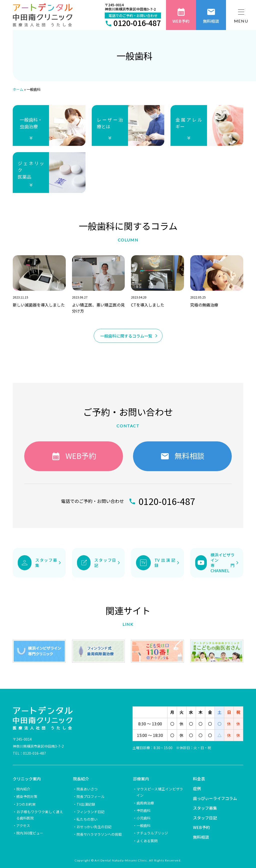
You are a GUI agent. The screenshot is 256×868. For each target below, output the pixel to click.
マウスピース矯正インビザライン (160, 792)
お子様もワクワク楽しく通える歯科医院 (39, 815)
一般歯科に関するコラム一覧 (126, 336)
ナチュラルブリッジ (152, 833)
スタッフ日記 (205, 818)
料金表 (199, 779)
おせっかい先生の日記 (94, 827)
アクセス (23, 825)
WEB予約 (201, 827)
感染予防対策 (27, 796)
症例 (197, 788)
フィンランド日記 (90, 812)
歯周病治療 (145, 803)
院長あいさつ (87, 789)
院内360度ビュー (30, 833)
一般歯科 (143, 825)
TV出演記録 (86, 804)
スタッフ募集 (205, 808)
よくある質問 (147, 841)
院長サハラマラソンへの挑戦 (99, 834)
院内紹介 (23, 789)
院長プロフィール (90, 796)
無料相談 (201, 837)
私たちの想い (87, 819)
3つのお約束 (26, 804)
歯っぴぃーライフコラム (215, 798)
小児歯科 (143, 818)
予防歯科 (143, 810)
